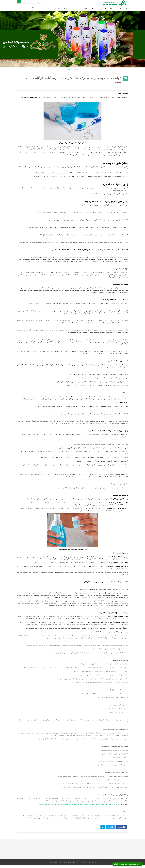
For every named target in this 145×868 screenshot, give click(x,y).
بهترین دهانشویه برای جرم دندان (109, 250)
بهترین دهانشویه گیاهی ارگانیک (59, 250)
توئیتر (110, 827)
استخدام (65, 9)
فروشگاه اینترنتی (101, 9)
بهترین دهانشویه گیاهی (121, 147)
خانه (126, 9)
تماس (59, 9)
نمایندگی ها (74, 9)
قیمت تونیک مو (74, 250)
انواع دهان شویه (85, 582)
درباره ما (120, 9)
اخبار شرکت (83, 9)
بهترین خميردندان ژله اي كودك (89, 250)
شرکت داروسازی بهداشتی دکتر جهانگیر (66, 862)
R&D (92, 9)
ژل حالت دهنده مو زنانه (112, 582)
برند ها (112, 9)
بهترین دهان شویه (123, 167)
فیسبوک (122, 827)
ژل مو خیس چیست (97, 582)
